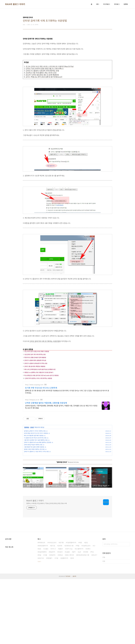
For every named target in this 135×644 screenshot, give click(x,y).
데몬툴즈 (50, 623)
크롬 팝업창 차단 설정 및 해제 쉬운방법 (34, 482)
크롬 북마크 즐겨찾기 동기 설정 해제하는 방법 (36, 475)
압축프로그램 (69, 611)
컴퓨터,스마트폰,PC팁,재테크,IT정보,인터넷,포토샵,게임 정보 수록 (47, 568)
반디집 (53, 611)
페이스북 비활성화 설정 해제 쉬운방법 (34, 470)
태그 (98, 4)
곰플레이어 (65, 623)
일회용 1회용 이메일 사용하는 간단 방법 (34, 484)
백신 (93, 617)
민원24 (60, 617)
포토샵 (61, 620)
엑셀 (78, 611)
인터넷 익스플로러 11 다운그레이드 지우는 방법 (36, 486)
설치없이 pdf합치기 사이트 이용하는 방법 (35, 466)
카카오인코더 (52, 607)
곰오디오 (41, 623)
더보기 (39, 626)
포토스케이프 (70, 620)
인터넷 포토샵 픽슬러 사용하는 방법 (33, 479)
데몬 (81, 607)
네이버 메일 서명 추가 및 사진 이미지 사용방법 (36, 468)
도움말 (68, 617)
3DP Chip (69, 614)
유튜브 (88, 614)
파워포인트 (42, 607)
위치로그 (117, 4)
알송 (40, 614)
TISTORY (68, 641)
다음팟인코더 (86, 611)
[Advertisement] (67, 361)
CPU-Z (54, 614)
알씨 (72, 623)
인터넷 (32, 462)
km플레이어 (79, 614)
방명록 (126, 4)
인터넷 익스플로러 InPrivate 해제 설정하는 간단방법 (38, 477)
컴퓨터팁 (27, 462)
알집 (86, 607)
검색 (128, 609)
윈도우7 (95, 620)
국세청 (86, 617)
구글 (57, 623)
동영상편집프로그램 (83, 620)
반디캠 (62, 607)
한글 (40, 620)
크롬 (46, 620)
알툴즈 (61, 614)
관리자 (74, 641)
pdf (80, 617)
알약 (74, 617)
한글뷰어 (52, 617)
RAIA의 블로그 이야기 (15, 4)
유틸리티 (53, 620)
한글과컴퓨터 (42, 617)
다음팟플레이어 (71, 607)
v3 (94, 611)
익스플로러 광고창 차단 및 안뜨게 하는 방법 (35, 473)
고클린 (46, 614)
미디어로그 (107, 4)
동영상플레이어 (43, 611)
